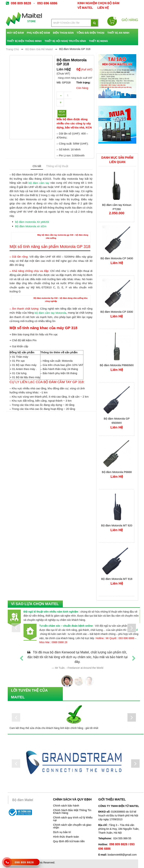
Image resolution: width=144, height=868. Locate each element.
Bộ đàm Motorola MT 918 (117, 579)
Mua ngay (62, 113)
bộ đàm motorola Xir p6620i (32, 222)
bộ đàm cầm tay (39, 183)
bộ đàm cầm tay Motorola (50, 313)
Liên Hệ (103, 8)
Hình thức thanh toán (66, 837)
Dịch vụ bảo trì (62, 832)
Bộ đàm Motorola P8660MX (117, 365)
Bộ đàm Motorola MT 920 (117, 525)
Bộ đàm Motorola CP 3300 (117, 312)
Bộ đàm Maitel (23, 800)
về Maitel (85, 8)
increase (60, 103)
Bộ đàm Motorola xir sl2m (31, 226)
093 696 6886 (47, 3)
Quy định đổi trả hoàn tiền (69, 841)
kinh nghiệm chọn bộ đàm (98, 3)
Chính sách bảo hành (66, 806)
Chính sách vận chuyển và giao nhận (72, 826)
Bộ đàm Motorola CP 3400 (117, 258)
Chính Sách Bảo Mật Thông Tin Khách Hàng (72, 812)
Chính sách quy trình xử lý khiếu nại (73, 819)
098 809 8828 (21, 3)
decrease (60, 95)
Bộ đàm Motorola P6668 (117, 472)
